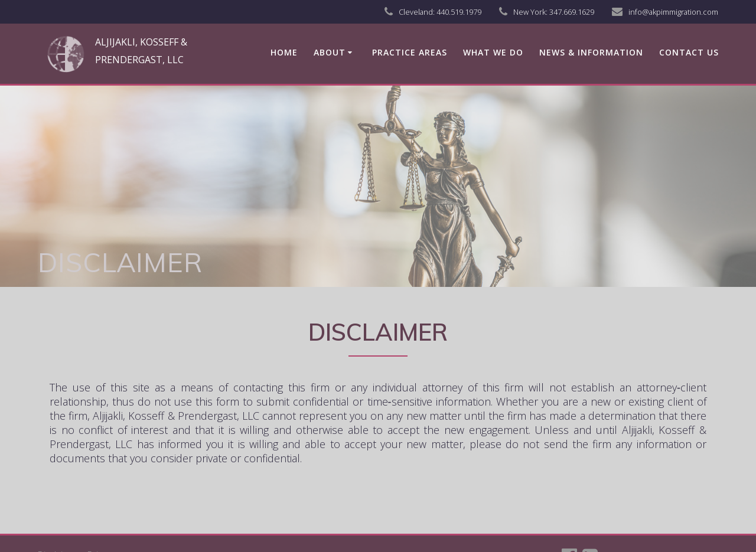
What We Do (493, 52)
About (330, 52)
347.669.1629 (572, 12)
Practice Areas (410, 52)
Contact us (689, 52)
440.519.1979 (459, 12)
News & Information (591, 52)
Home (284, 52)
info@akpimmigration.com (673, 12)
